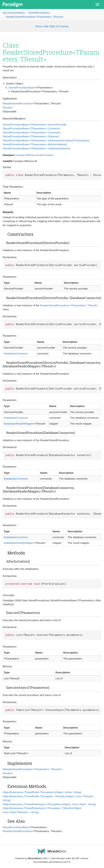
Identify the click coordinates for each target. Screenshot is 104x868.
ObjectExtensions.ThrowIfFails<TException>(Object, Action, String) (42, 792)
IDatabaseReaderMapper (19, 424)
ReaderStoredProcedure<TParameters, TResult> (35, 17)
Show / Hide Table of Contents (52, 26)
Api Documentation (14, 13)
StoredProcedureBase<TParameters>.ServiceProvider (35, 124)
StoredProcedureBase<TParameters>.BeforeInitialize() (35, 144)
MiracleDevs (35, 858)
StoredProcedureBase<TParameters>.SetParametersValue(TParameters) (46, 140)
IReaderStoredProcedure (17, 103)
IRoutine (8, 108)
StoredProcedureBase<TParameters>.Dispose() (31, 136)
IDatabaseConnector (16, 353)
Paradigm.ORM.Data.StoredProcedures (34, 155)
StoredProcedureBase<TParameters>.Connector (31, 128)
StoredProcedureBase (22, 88)
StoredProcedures (39, 13)
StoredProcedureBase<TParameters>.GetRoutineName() (36, 148)
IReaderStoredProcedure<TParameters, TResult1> (33, 769)
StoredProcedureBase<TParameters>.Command (31, 132)
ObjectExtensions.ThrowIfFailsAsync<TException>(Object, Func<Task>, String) (49, 804)
